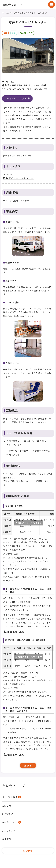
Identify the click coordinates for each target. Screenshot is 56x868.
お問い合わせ (9, 831)
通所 (14, 33)
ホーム (5, 13)
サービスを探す (17, 13)
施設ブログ (8, 814)
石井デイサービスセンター (18, 178)
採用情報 (7, 839)
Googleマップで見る (17, 98)
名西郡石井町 (26, 33)
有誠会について (10, 822)
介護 (5, 33)
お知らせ (7, 806)
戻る (28, 765)
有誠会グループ (12, 5)
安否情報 (28, 851)
